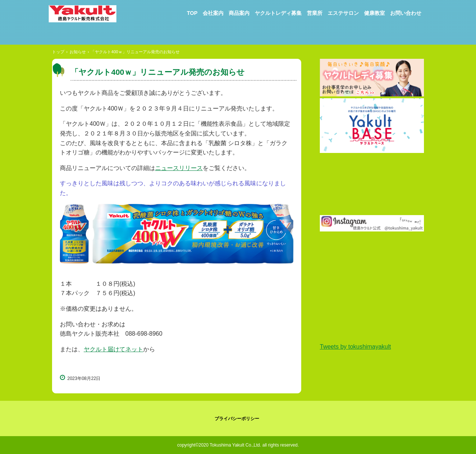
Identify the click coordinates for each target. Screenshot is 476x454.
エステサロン (343, 13)
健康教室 (374, 13)
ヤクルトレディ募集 (278, 13)
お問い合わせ (406, 13)
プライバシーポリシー (237, 419)
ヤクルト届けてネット (113, 349)
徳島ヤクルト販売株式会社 (88, 17)
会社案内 (213, 13)
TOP (192, 13)
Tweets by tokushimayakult (355, 347)
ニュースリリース (179, 168)
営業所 (315, 13)
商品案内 (239, 13)
